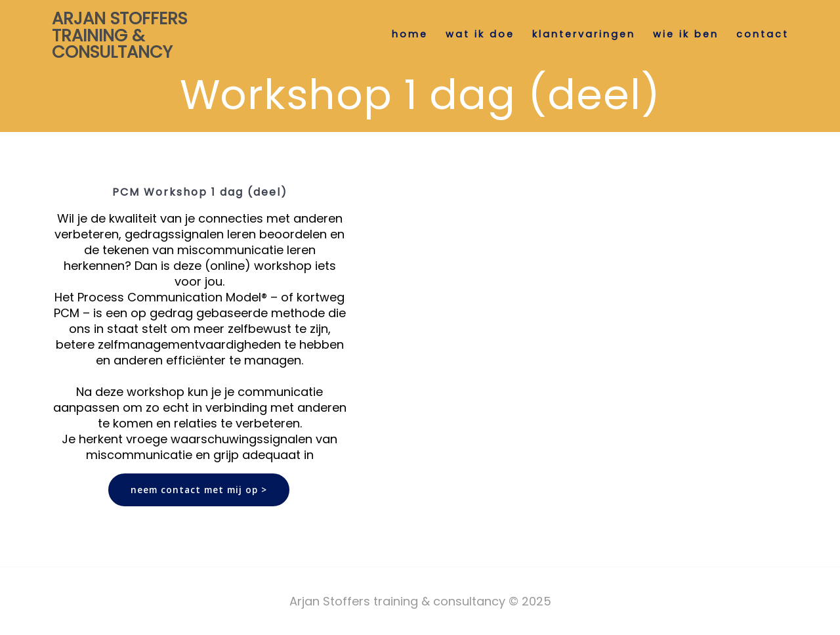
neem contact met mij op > (199, 490)
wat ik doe (480, 34)
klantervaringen (584, 34)
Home (410, 34)
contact (763, 34)
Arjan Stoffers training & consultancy (119, 36)
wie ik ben (686, 34)
